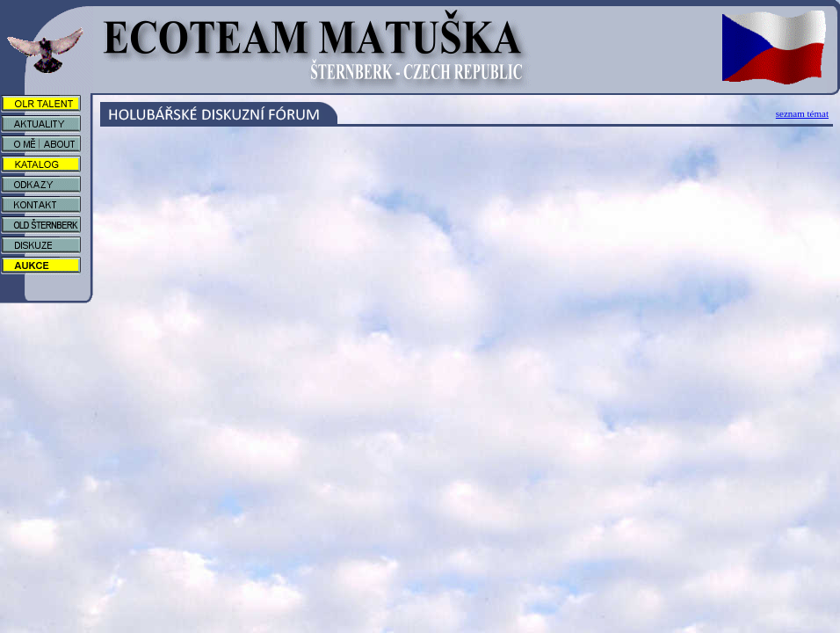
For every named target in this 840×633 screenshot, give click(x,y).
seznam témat (802, 113)
